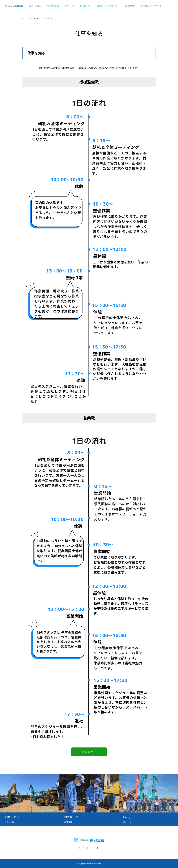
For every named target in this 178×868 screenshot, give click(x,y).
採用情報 (130, 6)
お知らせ (85, 6)
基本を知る (35, 6)
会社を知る (53, 6)
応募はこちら (89, 752)
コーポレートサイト (151, 6)
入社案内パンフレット (107, 6)
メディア (69, 6)
